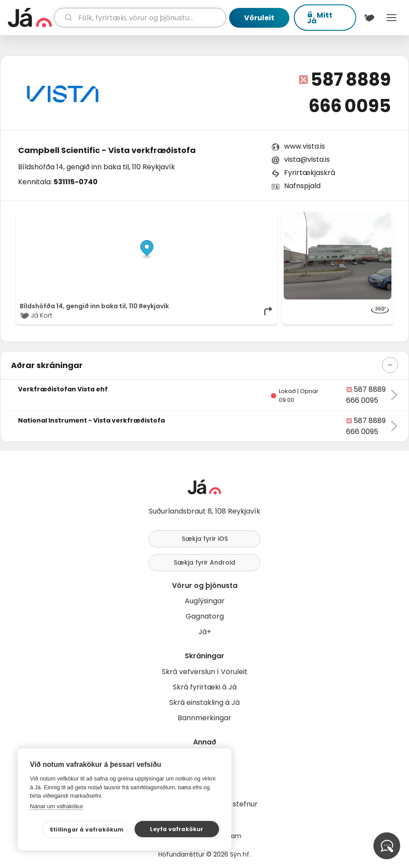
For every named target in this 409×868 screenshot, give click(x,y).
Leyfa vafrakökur (177, 829)
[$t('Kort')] (369, 18)
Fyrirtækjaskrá (310, 173)
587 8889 (351, 80)
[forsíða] (30, 18)
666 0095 (350, 106)
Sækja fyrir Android (204, 562)
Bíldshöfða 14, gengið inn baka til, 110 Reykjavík (97, 167)
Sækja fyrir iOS (205, 539)
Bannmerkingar (204, 718)
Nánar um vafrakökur (57, 806)
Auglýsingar (205, 601)
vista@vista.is (307, 159)
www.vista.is (305, 146)
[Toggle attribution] (266, 221)
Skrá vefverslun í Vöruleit (205, 672)
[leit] (140, 18)
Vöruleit (259, 18)
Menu (392, 18)
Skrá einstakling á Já (204, 702)
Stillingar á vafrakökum (87, 830)
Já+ (205, 632)
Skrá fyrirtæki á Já (205, 687)
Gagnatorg (205, 616)
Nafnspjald (302, 186)
